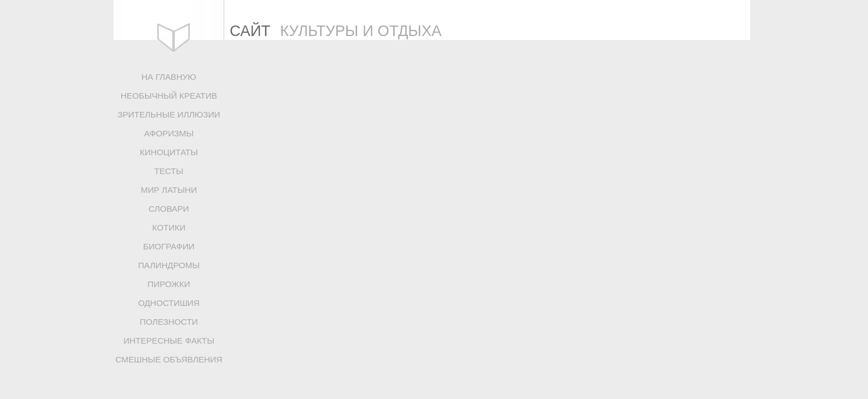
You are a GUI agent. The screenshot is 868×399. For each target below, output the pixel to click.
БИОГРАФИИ (169, 246)
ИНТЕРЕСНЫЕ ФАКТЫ (169, 341)
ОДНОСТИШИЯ (169, 303)
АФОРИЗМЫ (169, 133)
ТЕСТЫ (169, 171)
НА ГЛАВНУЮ (169, 77)
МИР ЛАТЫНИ (169, 190)
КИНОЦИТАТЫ (169, 152)
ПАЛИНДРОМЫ (169, 265)
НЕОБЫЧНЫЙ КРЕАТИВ (169, 96)
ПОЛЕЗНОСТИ (169, 322)
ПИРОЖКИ (169, 284)
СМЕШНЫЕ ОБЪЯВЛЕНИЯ (169, 359)
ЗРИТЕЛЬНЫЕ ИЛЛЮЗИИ (169, 114)
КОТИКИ (169, 227)
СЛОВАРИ (169, 209)
